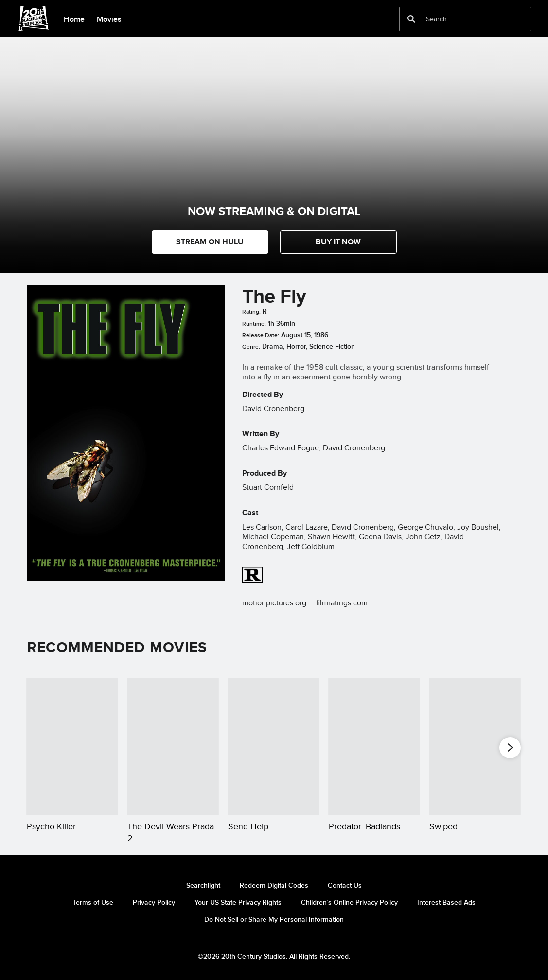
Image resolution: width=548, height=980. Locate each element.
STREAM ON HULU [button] (210, 242)
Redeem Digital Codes (274, 885)
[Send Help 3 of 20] (274, 746)
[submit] (411, 19)
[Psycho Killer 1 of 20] (72, 746)
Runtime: (254, 324)
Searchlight (203, 885)
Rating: (251, 312)
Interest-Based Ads (446, 902)
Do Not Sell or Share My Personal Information (274, 919)
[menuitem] (74, 18)
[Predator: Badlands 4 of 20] (374, 746)
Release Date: (261, 335)
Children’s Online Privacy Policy (349, 902)
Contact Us (345, 885)
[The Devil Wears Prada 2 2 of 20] (173, 746)
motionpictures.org (274, 603)
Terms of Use (93, 902)
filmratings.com (342, 603)
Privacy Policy (154, 902)
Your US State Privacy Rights (238, 902)
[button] (338, 242)
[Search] (459, 19)
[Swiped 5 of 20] (475, 746)
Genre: (251, 347)
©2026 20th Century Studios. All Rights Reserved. (274, 956)
